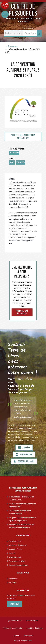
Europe (12, 162)
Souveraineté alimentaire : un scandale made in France (22, 526)
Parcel (12, 553)
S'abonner (14, 604)
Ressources (12, 46)
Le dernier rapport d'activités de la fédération (23, 505)
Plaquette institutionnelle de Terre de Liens (22, 498)
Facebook (13, 579)
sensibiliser (20, 162)
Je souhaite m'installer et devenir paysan (20, 512)
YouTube (13, 583)
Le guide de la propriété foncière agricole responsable (23, 519)
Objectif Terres (16, 549)
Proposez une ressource (22, 312)
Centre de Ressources (18, 545)
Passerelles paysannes (19, 565)
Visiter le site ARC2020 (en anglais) (23, 137)
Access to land (15, 557)
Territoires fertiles (17, 561)
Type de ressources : (28, 28)
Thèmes (11, 159)
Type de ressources (16, 149)
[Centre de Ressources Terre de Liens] (5, 5)
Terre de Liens (15, 541)
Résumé (12, 179)
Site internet (14, 153)
